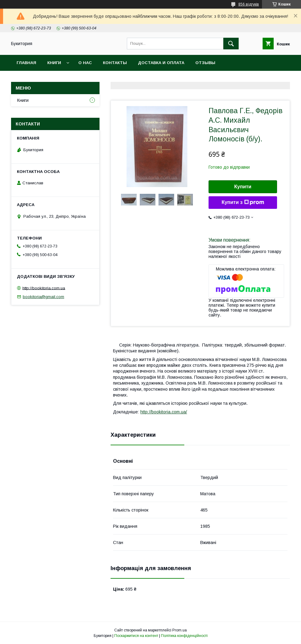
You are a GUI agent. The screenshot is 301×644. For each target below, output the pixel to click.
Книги (54, 63)
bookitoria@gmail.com (43, 297)
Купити (243, 187)
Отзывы (205, 63)
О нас (85, 63)
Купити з (243, 202)
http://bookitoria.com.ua (44, 288)
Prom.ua (180, 630)
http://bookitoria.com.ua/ (164, 412)
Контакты (115, 63)
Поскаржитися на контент (136, 636)
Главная (26, 63)
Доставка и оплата (161, 63)
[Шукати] (231, 44)
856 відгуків (249, 4)
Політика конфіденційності (184, 636)
